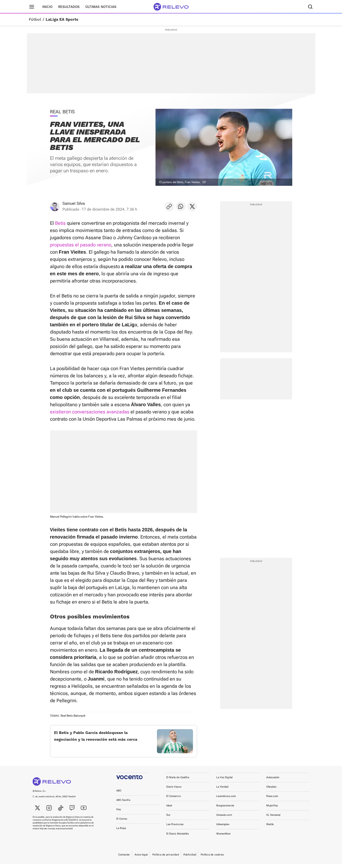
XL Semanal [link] (274, 819)
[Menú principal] (32, 7)
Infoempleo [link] (223, 828)
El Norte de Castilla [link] (178, 781)
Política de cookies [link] (212, 858)
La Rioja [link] (121, 832)
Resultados (69, 7)
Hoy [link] (119, 813)
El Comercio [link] (174, 800)
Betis (60, 223)
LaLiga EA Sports (62, 19)
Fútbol (35, 19)
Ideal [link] (169, 809)
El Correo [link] (122, 823)
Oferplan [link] (271, 791)
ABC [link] (119, 794)
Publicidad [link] (190, 858)
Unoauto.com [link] (224, 819)
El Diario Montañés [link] (178, 838)
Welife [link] (270, 828)
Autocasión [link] (273, 781)
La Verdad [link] (222, 791)
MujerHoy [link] (272, 809)
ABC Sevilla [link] (123, 804)
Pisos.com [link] (272, 800)
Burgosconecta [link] (225, 809)
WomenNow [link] (224, 838)
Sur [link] (168, 819)
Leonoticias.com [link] (226, 800)
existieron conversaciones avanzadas (90, 412)
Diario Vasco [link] (174, 791)
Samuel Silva (74, 203)
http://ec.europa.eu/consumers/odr (56, 832)
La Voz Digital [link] (225, 781)
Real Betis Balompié (73, 716)
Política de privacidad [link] (166, 858)
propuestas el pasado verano (81, 245)
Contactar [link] (124, 858)
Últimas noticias (101, 7)
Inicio (47, 7)
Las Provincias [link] (175, 828)
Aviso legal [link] (141, 858)
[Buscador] (311, 7)
